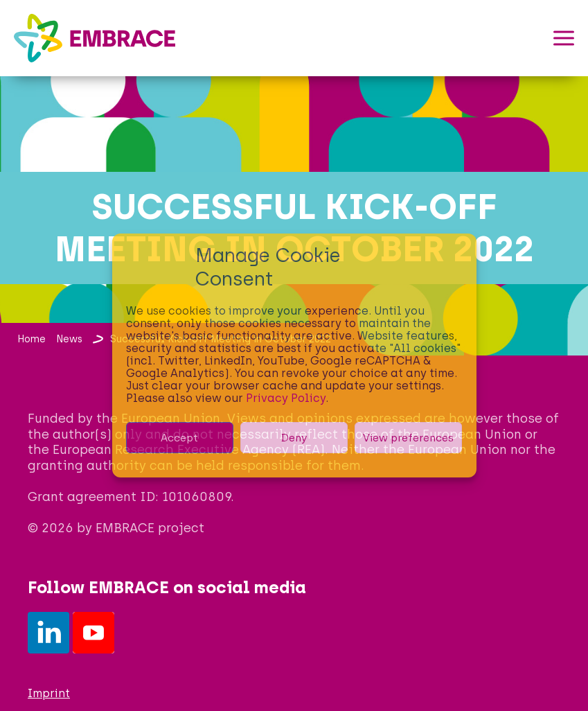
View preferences (408, 438)
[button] (564, 38)
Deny (294, 438)
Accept (179, 438)
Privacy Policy (286, 398)
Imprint (49, 693)
